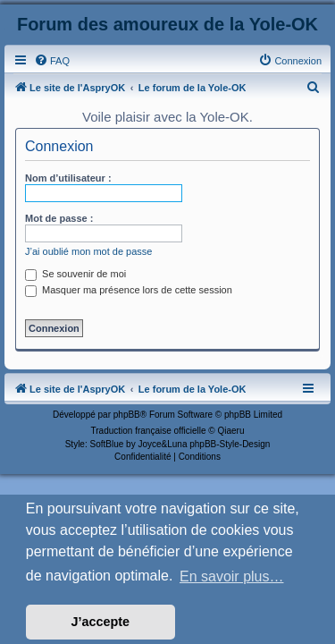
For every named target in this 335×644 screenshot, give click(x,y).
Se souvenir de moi (75, 274)
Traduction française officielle (149, 431)
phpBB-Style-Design (230, 444)
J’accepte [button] (101, 622)
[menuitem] (52, 61)
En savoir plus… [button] (232, 576)
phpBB (127, 415)
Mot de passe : (59, 218)
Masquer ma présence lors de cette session (129, 290)
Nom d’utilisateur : (68, 178)
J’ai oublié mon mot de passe (88, 251)
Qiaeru (230, 431)
